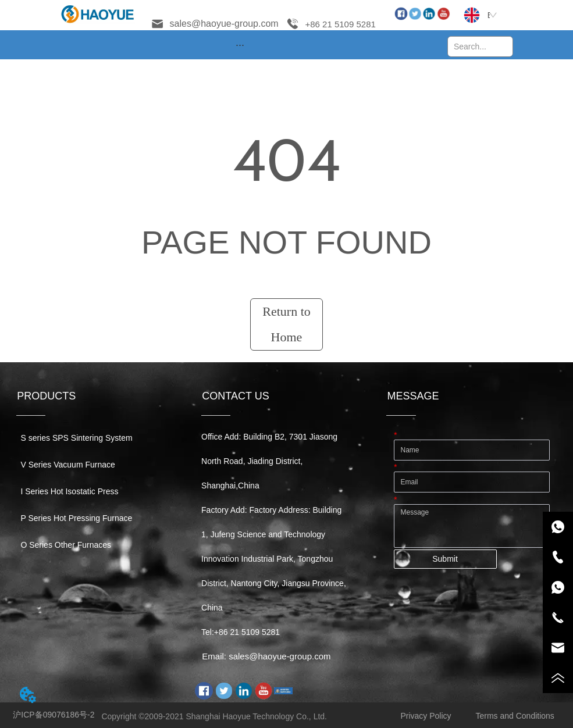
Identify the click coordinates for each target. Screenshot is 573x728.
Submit (445, 559)
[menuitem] (240, 45)
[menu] (240, 45)
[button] (240, 45)
